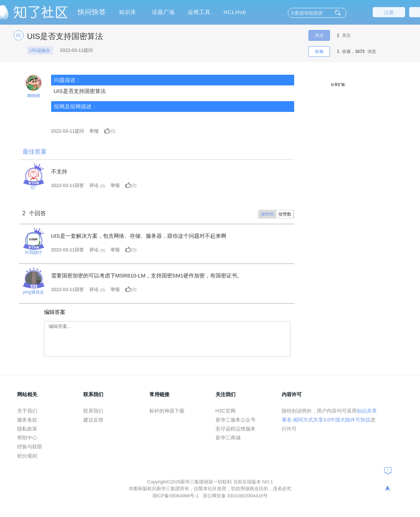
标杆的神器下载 (167, 411)
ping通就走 (33, 292)
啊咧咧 (34, 96)
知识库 (128, 12)
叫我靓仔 (34, 252)
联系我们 (93, 411)
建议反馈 (93, 420)
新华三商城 (228, 438)
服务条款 (27, 420)
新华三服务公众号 (236, 420)
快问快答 (92, 12)
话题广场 (163, 12)
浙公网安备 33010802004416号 (235, 496)
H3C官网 (226, 411)
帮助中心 (27, 438)
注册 (389, 13)
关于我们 (27, 411)
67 (33, 188)
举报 (94, 131)
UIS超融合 (40, 50)
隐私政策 (27, 429)
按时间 (267, 214)
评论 (94, 185)
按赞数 (285, 214)
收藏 (319, 51)
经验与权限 (30, 447)
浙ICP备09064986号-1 (176, 496)
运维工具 (199, 12)
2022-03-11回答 (68, 185)
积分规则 (27, 456)
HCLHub (235, 12)
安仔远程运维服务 (236, 429)
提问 (68, 131)
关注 (319, 35)
